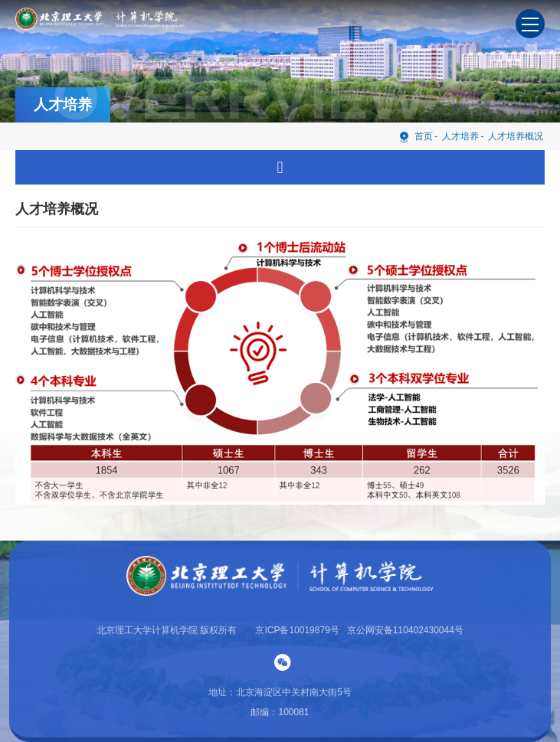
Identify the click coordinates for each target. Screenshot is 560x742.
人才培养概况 (516, 136)
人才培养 (460, 136)
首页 (416, 136)
